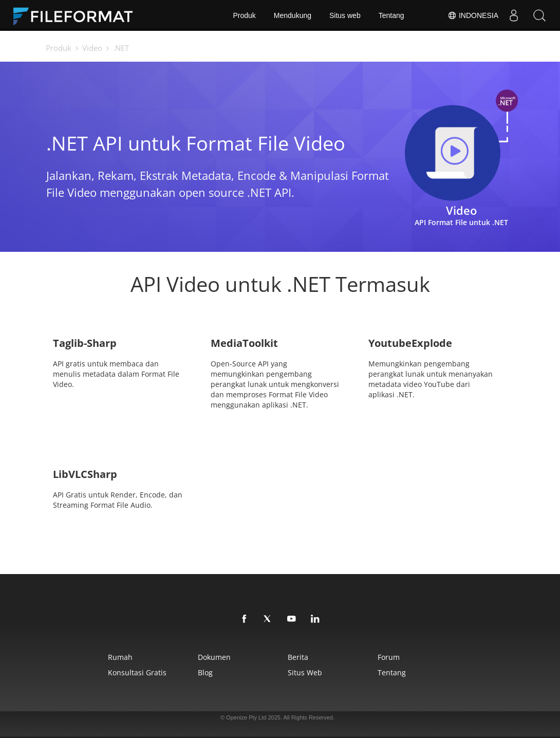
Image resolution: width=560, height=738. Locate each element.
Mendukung (293, 15)
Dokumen (214, 657)
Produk (244, 15)
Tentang (391, 15)
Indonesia (473, 15)
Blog (205, 672)
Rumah (120, 657)
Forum (389, 657)
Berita (298, 657)
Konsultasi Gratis (137, 672)
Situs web (345, 15)
